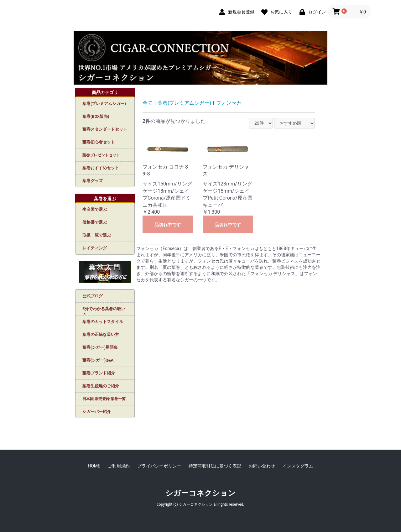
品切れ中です (168, 225)
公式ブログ (93, 296)
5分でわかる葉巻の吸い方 (104, 311)
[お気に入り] (276, 11)
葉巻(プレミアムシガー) (104, 104)
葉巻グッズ (93, 181)
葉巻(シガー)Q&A (98, 360)
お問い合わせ (262, 466)
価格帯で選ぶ (95, 222)
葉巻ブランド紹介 (99, 373)
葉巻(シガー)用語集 (100, 347)
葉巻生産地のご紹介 (101, 386)
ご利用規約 (119, 466)
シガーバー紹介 (97, 412)
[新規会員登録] (235, 11)
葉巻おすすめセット (101, 168)
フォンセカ (229, 103)
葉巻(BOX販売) (96, 116)
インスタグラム (298, 466)
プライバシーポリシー (159, 466)
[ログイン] (311, 11)
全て (148, 103)
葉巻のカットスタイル (103, 322)
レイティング (95, 248)
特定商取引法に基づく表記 (215, 466)
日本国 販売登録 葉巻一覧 (104, 399)
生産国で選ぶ (95, 209)
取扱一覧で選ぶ (97, 235)
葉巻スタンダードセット (105, 129)
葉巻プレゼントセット (101, 155)
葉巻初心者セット (99, 142)
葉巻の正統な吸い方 (101, 334)
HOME (94, 466)
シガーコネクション (200, 493)
